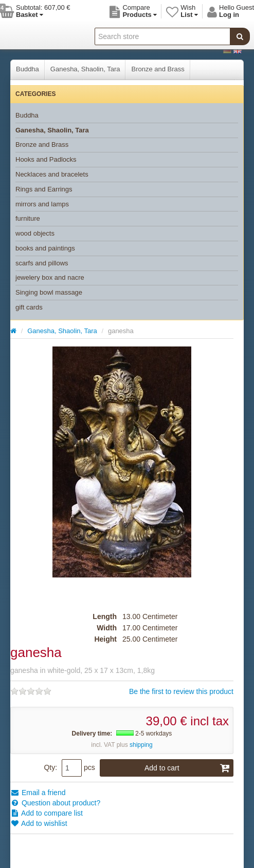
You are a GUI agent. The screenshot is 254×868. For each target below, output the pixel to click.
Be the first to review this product (181, 691)
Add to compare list (47, 813)
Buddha (28, 69)
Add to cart (187, 768)
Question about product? (55, 803)
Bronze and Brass (158, 69)
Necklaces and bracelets (52, 174)
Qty (49, 767)
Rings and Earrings (44, 189)
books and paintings (45, 248)
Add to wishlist (39, 823)
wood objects (35, 233)
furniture (28, 218)
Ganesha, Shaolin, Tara (85, 69)
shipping (141, 745)
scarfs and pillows (42, 263)
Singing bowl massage (49, 292)
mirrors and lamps (42, 204)
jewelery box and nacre (50, 277)
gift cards (29, 307)
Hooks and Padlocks (46, 159)
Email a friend (38, 793)
